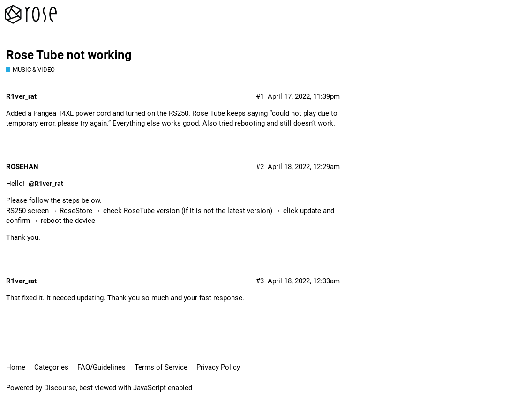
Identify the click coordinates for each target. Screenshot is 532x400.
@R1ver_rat (46, 184)
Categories (51, 367)
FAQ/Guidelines (101, 367)
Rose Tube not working (69, 55)
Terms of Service (161, 367)
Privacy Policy (218, 367)
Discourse (60, 388)
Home (16, 367)
